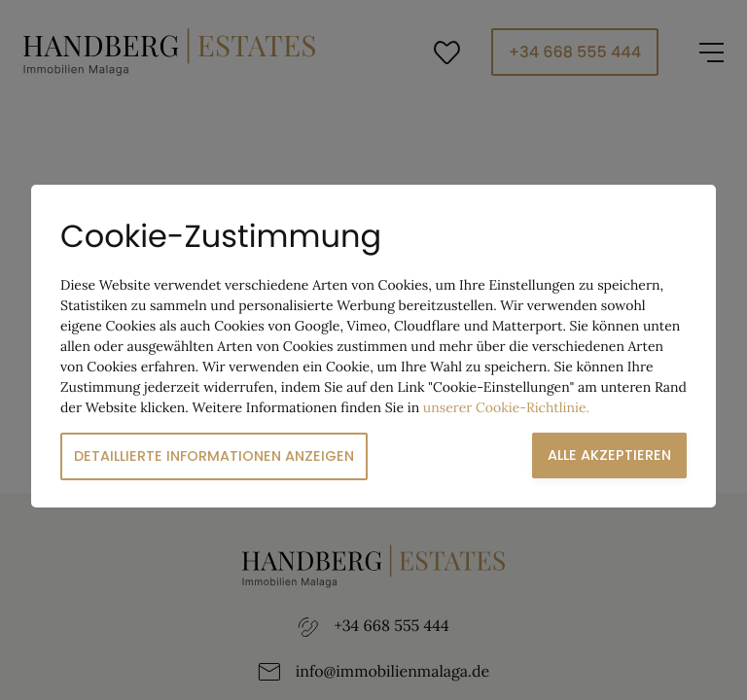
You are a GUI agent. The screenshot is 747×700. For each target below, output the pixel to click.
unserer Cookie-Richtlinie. (506, 407)
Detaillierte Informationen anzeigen (214, 456)
